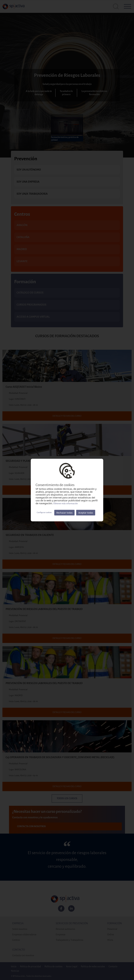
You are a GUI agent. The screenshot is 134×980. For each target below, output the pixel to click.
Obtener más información (66, 503)
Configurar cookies (44, 513)
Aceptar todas (86, 513)
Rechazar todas (64, 513)
